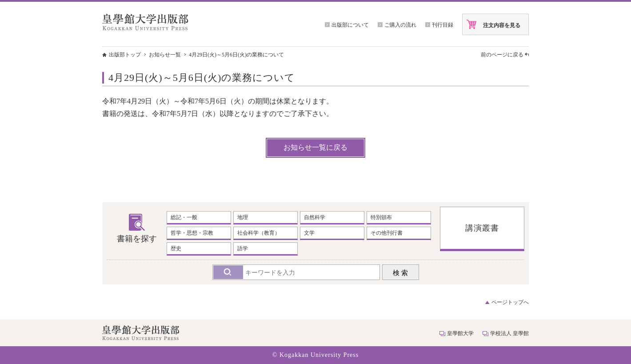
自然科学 (315, 217)
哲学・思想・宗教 (192, 233)
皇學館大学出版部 (145, 22)
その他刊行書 (387, 233)
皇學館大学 (460, 333)
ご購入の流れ (400, 25)
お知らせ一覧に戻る (315, 147)
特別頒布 (381, 217)
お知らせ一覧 (165, 55)
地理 (243, 217)
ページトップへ (510, 302)
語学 (243, 248)
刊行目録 (443, 25)
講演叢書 (482, 228)
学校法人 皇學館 (509, 333)
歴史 (176, 248)
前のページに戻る (502, 55)
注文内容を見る (502, 25)
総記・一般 (184, 217)
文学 (309, 233)
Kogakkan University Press (319, 355)
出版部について (350, 25)
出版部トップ (125, 55)
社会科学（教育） (259, 233)
